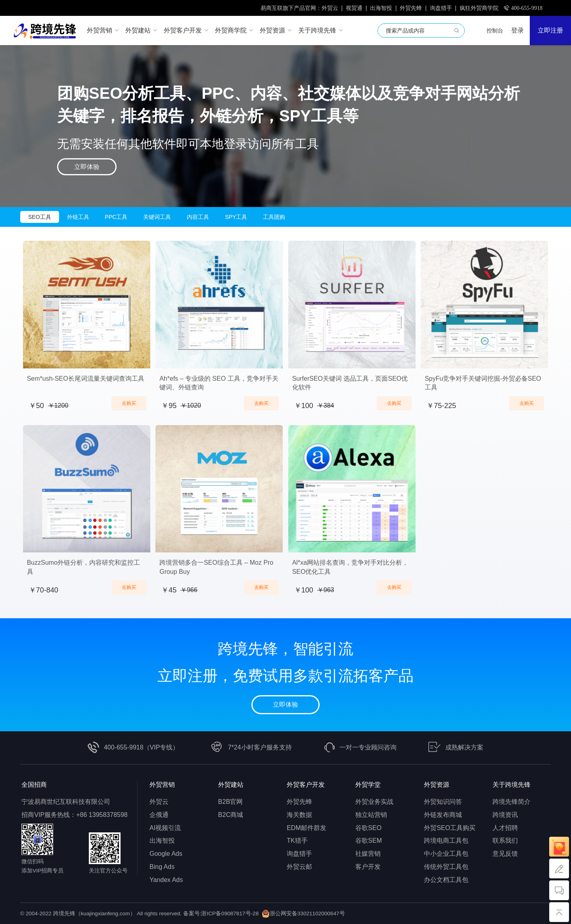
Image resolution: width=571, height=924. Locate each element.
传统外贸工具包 (446, 867)
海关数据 (299, 815)
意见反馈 (505, 854)
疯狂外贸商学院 (479, 8)
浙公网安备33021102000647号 (307, 913)
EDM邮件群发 (307, 828)
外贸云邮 (299, 867)
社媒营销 (368, 854)
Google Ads (166, 854)
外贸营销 (162, 785)
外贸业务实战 (374, 802)
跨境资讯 (505, 815)
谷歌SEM (369, 841)
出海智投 (381, 8)
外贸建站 (231, 785)
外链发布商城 (443, 815)
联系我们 (505, 841)
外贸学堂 (368, 785)
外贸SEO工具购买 (450, 828)
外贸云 (330, 8)
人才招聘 (505, 828)
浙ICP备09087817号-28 (230, 913)
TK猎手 (297, 841)
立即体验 (87, 167)
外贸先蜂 (411, 8)
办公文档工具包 (446, 880)
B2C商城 (231, 815)
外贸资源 (437, 785)
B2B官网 (230, 802)
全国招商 (34, 785)
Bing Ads (162, 867)
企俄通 (159, 815)
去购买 (129, 403)
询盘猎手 (441, 8)
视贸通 (354, 8)
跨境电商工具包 (446, 841)
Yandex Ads (166, 880)
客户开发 (368, 867)
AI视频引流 (165, 828)
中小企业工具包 (446, 854)
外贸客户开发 (306, 785)
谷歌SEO (368, 828)
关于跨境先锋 (512, 785)
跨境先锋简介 (512, 802)
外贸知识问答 (443, 802)
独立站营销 (371, 815)
